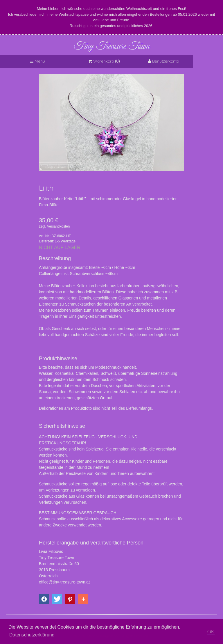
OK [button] (211, 631)
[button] (44, 599)
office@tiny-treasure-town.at (64, 582)
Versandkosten (59, 226)
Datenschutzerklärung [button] (32, 635)
